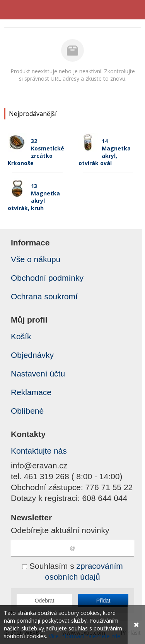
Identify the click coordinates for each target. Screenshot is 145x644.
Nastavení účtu (38, 374)
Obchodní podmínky (47, 278)
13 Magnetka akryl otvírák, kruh (34, 197)
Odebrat (45, 601)
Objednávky (32, 355)
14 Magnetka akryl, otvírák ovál (105, 152)
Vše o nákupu (36, 259)
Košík (21, 336)
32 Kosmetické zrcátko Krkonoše (36, 152)
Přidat (103, 601)
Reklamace (31, 392)
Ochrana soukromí (44, 296)
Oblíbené (27, 411)
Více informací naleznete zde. (85, 636)
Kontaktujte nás (39, 451)
